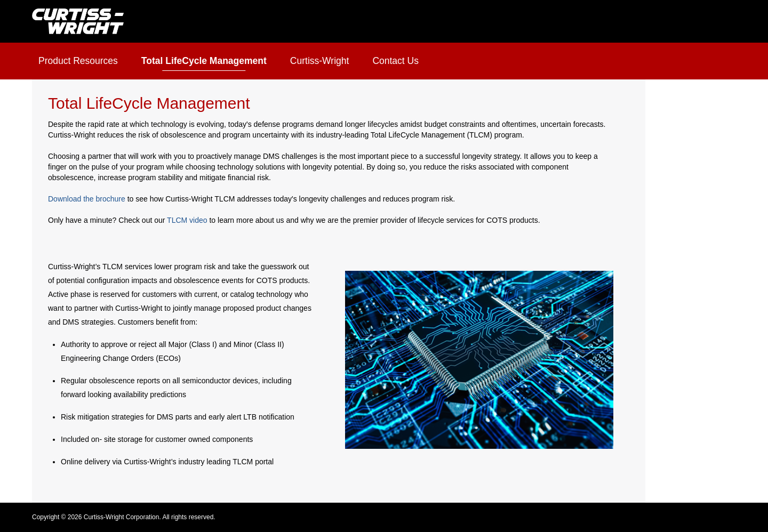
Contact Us (395, 61)
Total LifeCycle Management (204, 61)
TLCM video (187, 220)
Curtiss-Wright (320, 61)
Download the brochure (87, 199)
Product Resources (78, 61)
